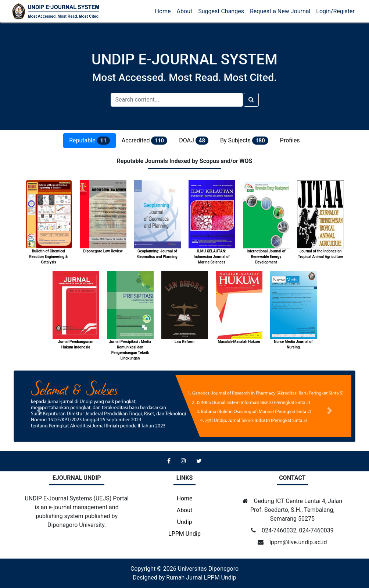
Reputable (89, 141)
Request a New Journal (280, 11)
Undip (184, 522)
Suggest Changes (221, 11)
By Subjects (244, 141)
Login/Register (335, 11)
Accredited (144, 141)
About (185, 11)
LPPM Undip (184, 534)
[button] (39, 411)
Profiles (290, 140)
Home (163, 11)
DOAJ (194, 141)
